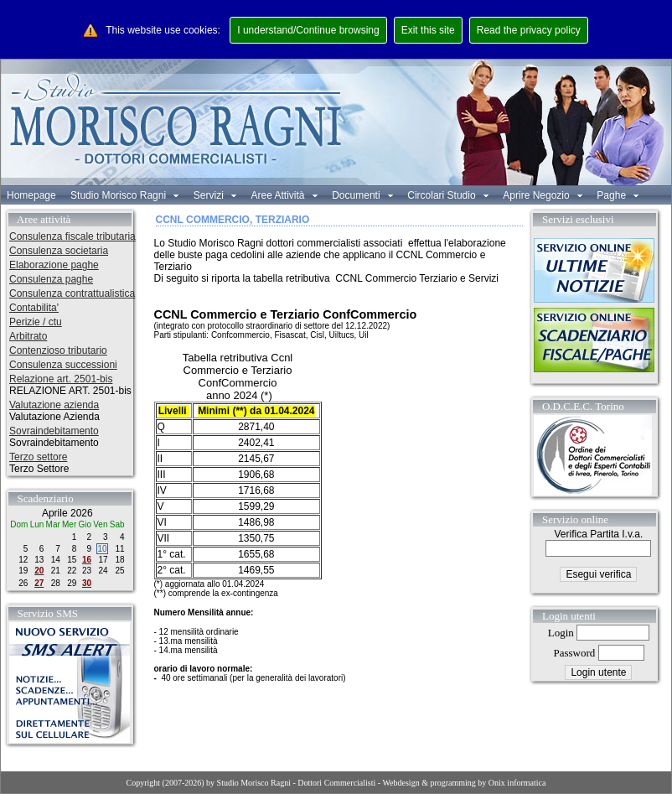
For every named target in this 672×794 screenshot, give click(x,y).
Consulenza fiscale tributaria (72, 236)
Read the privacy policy (529, 30)
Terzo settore (38, 457)
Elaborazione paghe (54, 265)
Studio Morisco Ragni (124, 195)
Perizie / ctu (36, 322)
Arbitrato (28, 336)
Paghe (618, 195)
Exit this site (428, 30)
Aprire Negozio (543, 195)
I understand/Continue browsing (308, 30)
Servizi (215, 195)
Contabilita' (34, 308)
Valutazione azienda (54, 405)
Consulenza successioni (63, 365)
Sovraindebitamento (54, 431)
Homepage (31, 195)
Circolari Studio (448, 195)
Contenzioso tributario (58, 350)
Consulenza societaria (59, 251)
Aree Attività (284, 195)
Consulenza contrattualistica (72, 293)
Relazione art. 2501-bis (61, 379)
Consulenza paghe (51, 279)
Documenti (362, 195)
